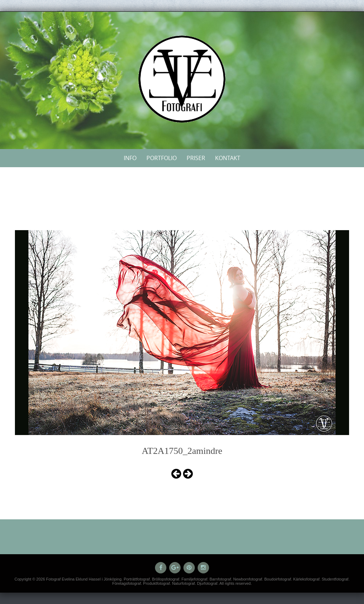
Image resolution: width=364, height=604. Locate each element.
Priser (196, 158)
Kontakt (228, 158)
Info (130, 158)
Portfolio (162, 158)
